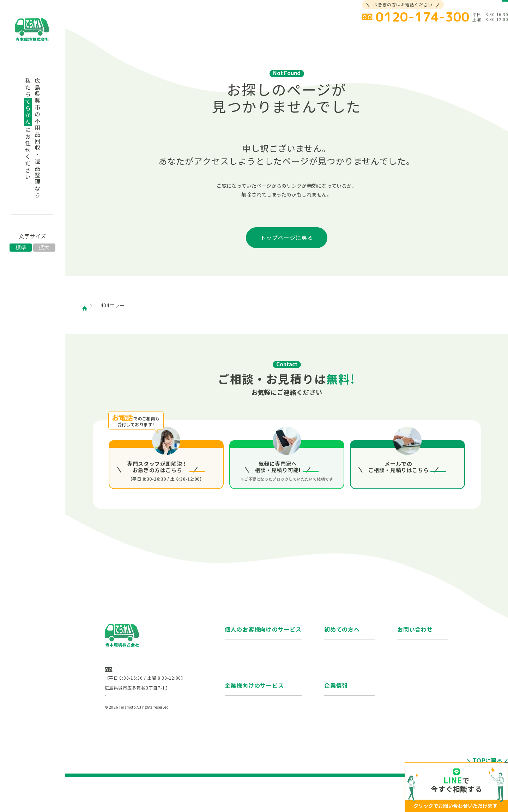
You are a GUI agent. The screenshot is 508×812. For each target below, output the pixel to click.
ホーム (97, 305)
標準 (21, 247)
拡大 (44, 247)
